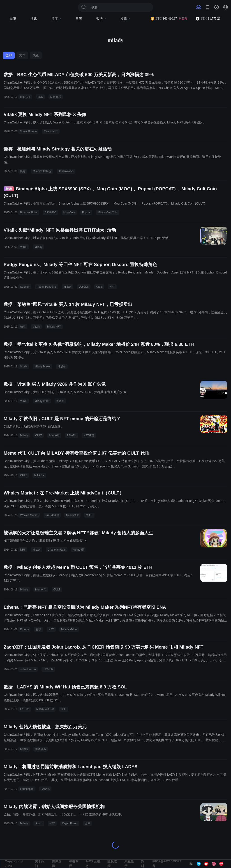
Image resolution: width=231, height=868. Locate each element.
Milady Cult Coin (107, 212)
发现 (125, 19)
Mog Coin (69, 212)
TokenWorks (66, 171)
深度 (56, 19)
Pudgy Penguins (47, 287)
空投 (39, 629)
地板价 (62, 367)
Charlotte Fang (57, 550)
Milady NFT (51, 131)
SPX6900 (50, 212)
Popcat (86, 212)
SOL (64, 709)
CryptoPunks (70, 823)
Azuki (99, 287)
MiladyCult (72, 515)
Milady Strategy (42, 171)
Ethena (24, 629)
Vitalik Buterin (28, 131)
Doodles (84, 287)
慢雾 (23, 171)
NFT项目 (89, 435)
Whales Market (29, 515)
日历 (79, 19)
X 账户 (60, 401)
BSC (40, 97)
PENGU (72, 435)
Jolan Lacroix (28, 669)
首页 (13, 19)
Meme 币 (56, 97)
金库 (88, 823)
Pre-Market (52, 515)
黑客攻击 (41, 749)
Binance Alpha (29, 212)
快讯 (34, 19)
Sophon (25, 287)
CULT (39, 435)
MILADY (25, 97)
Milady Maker (43, 367)
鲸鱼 (23, 327)
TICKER (48, 669)
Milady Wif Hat (45, 709)
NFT (112, 287)
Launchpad (27, 789)
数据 (101, 19)
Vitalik (24, 247)
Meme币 (54, 435)
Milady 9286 (42, 401)
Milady (38, 247)
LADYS (24, 709)
